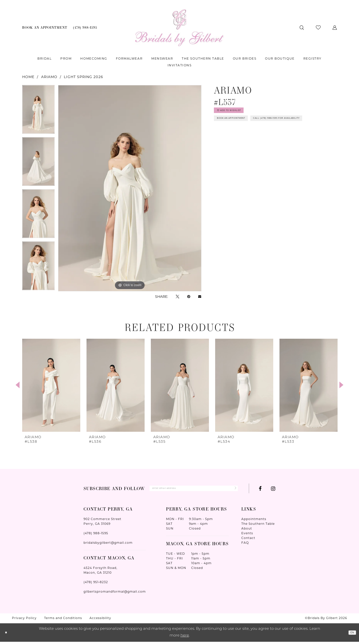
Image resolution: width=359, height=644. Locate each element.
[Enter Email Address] (194, 490)
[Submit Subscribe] (233, 490)
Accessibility (100, 620)
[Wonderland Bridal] (180, 28)
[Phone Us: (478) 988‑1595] (85, 28)
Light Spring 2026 (83, 77)
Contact (248, 540)
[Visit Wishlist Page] (318, 28)
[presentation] (51, 385)
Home (28, 77)
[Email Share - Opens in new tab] (200, 297)
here (185, 638)
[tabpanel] (38, 111)
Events (247, 536)
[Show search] (302, 28)
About (247, 531)
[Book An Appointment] (45, 28)
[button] (335, 28)
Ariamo (49, 77)
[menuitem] (45, 28)
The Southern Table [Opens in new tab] (258, 526)
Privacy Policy (24, 620)
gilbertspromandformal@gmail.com (115, 594)
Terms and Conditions (63, 620)
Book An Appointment (242, 125)
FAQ (245, 545)
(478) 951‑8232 (96, 585)
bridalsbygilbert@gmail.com (108, 545)
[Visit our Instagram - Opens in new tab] (273, 490)
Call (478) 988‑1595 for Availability (255, 137)
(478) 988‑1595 (96, 536)
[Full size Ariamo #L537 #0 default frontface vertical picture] (130, 188)
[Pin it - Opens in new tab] (189, 296)
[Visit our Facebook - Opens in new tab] (260, 490)
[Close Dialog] (8, 635)
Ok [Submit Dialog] (350, 635)
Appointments (254, 521)
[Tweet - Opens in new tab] (178, 296)
